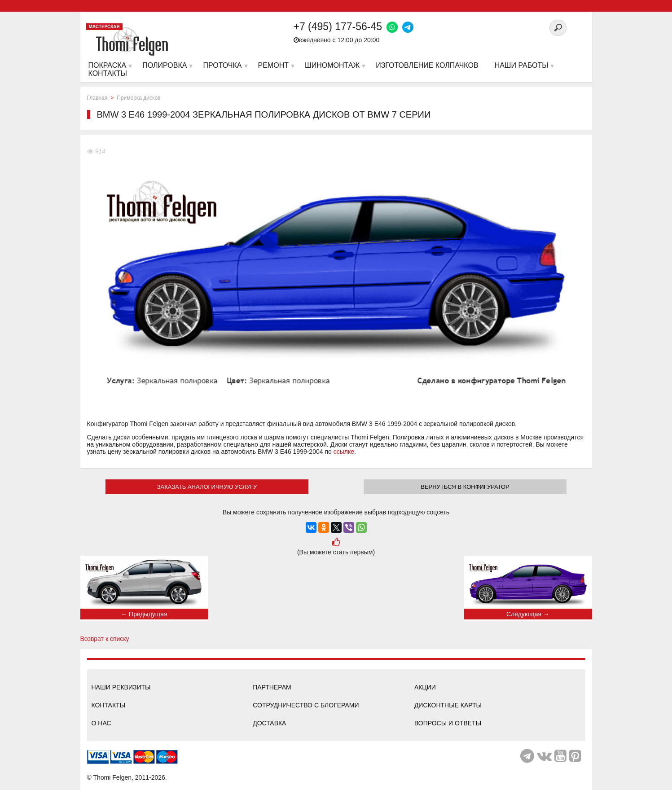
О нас (101, 723)
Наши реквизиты (121, 687)
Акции (425, 687)
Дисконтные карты (448, 705)
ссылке (344, 452)
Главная (97, 98)
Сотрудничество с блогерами (306, 705)
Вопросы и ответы (448, 723)
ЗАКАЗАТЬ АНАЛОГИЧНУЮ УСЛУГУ (207, 487)
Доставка (269, 723)
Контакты (109, 705)
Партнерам (272, 687)
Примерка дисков (138, 98)
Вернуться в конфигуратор (465, 487)
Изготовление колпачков (427, 65)
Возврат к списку (105, 639)
